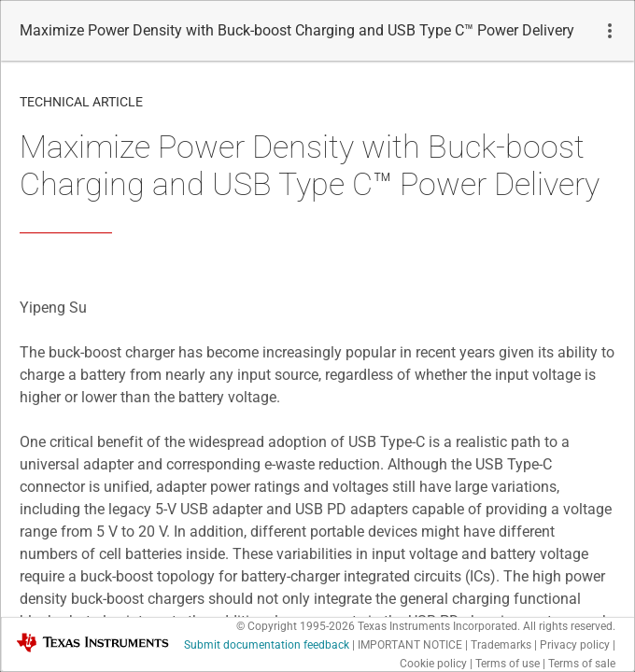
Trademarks (501, 645)
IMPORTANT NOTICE (410, 645)
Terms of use (508, 664)
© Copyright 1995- (296, 626)
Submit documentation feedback (267, 645)
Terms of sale (582, 664)
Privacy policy (575, 645)
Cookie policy (433, 664)
